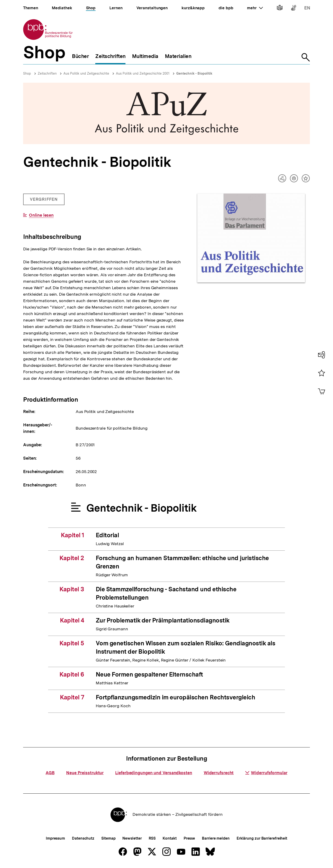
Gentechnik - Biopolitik (194, 73)
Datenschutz (83, 838)
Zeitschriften (47, 73)
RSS (152, 838)
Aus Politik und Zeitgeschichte (86, 73)
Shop (27, 73)
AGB (50, 773)
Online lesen (41, 215)
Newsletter (132, 838)
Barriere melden (216, 838)
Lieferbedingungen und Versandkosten (154, 773)
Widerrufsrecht (219, 773)
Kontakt (170, 838)
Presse (189, 838)
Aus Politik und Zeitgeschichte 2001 (143, 73)
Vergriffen (44, 201)
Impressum (55, 838)
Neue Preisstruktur (85, 773)
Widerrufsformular (266, 773)
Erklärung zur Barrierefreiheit (262, 838)
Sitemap (108, 838)
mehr (255, 8)
